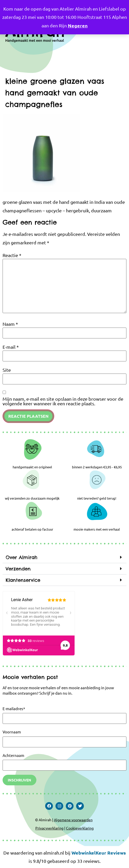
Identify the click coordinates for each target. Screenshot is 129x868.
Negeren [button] (78, 25)
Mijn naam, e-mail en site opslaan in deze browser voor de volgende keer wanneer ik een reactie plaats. (63, 401)
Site (7, 370)
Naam (10, 324)
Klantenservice (23, 580)
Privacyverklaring (49, 828)
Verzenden (18, 569)
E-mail (11, 347)
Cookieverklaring (80, 828)
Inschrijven (19, 780)
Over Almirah (22, 557)
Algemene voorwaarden (73, 820)
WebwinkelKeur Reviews (99, 853)
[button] (64, 557)
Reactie (12, 255)
